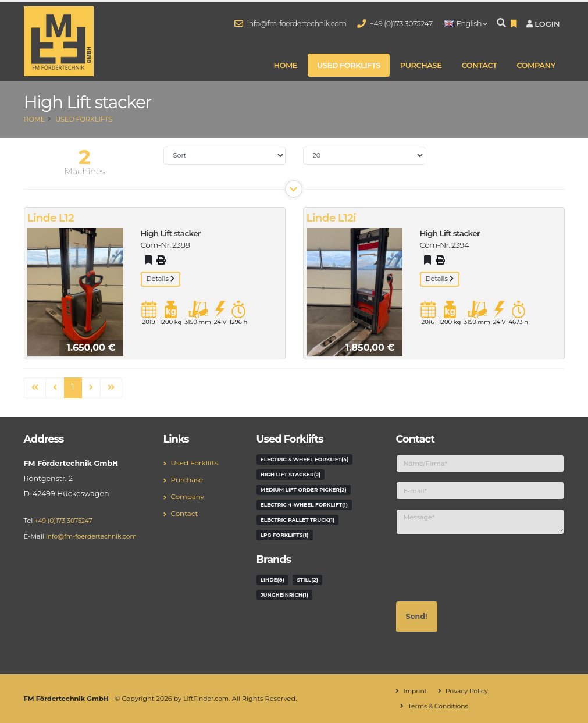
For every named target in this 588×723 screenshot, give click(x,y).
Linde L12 (51, 218)
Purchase (421, 65)
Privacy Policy (469, 691)
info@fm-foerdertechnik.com (291, 24)
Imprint (416, 691)
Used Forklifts (349, 65)
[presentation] (484, 567)
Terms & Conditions (439, 706)
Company (536, 65)
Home (285, 65)
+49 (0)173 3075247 (395, 24)
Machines (85, 171)
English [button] (466, 24)
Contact (479, 65)
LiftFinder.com (207, 699)
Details (161, 279)
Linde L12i (331, 218)
